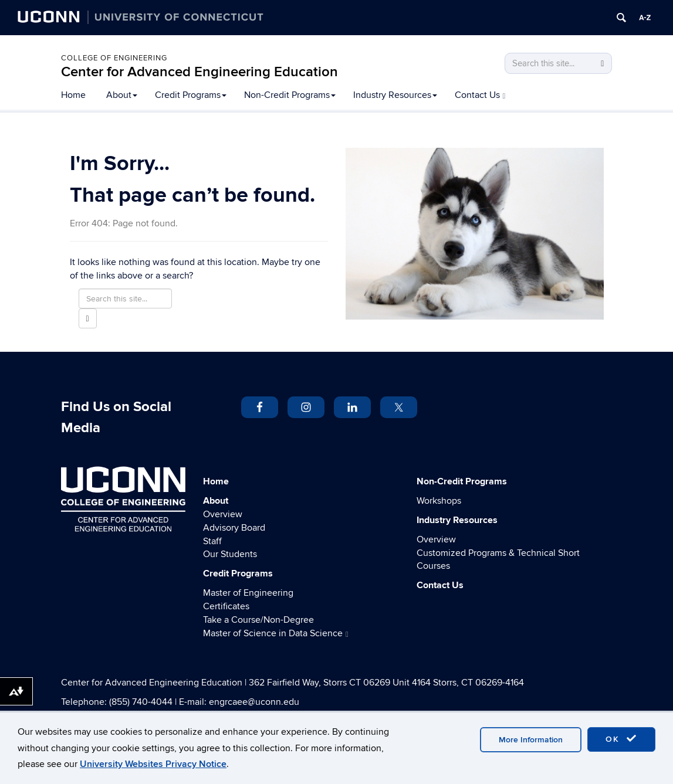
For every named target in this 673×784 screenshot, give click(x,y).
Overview (223, 514)
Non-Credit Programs (290, 95)
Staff (212, 541)
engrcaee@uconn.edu (254, 702)
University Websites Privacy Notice (153, 764)
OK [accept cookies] (621, 739)
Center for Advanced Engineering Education (199, 72)
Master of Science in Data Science (276, 633)
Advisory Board (234, 528)
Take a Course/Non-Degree (258, 620)
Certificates (226, 606)
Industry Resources (395, 95)
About (122, 95)
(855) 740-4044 (141, 702)
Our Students (230, 554)
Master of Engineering (248, 593)
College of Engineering (114, 58)
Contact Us (480, 95)
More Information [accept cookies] (531, 740)
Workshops (439, 501)
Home (73, 95)
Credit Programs (191, 95)
